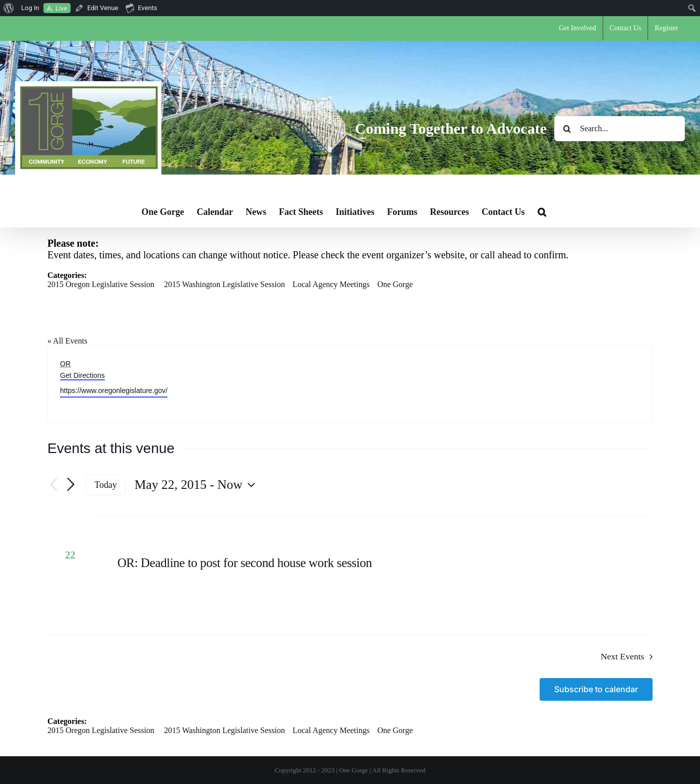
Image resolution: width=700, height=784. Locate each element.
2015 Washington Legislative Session (224, 284)
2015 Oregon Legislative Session (101, 284)
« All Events (67, 341)
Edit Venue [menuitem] (103, 8)
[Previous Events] (53, 485)
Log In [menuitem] (30, 8)
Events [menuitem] (141, 8)
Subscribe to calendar (596, 689)
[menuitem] (9, 8)
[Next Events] (71, 485)
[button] (542, 212)
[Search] (567, 129)
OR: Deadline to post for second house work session (245, 563)
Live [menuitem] (61, 8)
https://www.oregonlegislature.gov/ (114, 390)
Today (106, 485)
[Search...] (620, 129)
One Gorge (395, 284)
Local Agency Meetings (331, 284)
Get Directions (82, 375)
